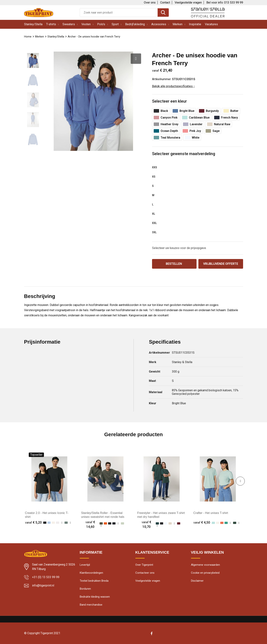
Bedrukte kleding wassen (95, 597)
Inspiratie (195, 24)
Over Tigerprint (144, 565)
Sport (115, 24)
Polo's (101, 24)
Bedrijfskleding (135, 24)
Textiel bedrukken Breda (94, 581)
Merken (178, 24)
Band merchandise (91, 605)
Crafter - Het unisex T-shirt (211, 513)
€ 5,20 (33, 522)
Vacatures (211, 24)
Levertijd (85, 565)
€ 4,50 (202, 522)
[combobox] (119, 13)
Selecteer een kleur (169, 101)
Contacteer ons (145, 573)
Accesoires (159, 24)
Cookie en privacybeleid (205, 573)
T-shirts (51, 24)
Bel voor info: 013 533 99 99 (225, 3)
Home (28, 37)
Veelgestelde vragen (188, 3)
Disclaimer (197, 581)
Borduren (85, 589)
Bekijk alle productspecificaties (173, 86)
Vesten (86, 24)
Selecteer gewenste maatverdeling (184, 154)
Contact (165, 3)
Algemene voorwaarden (205, 565)
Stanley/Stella (33, 24)
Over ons (150, 3)
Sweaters (69, 24)
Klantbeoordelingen (91, 573)
